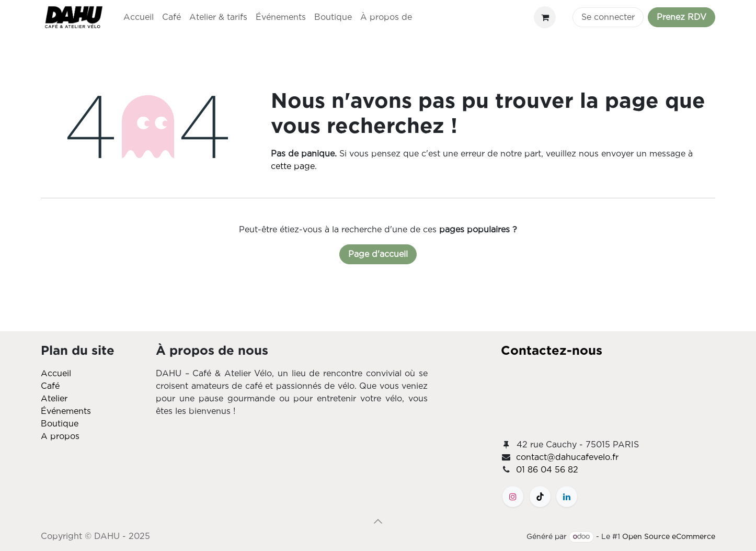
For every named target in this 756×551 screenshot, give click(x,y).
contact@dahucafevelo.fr (567, 457)
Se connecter (608, 17)
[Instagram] (513, 497)
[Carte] (608, 397)
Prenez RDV (681, 17)
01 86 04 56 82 (547, 470)
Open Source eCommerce (669, 537)
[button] (378, 521)
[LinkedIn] (567, 497)
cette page (293, 166)
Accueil (56, 374)
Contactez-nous (552, 351)
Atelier (54, 399)
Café (50, 386)
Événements (66, 411)
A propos (60, 436)
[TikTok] (540, 497)
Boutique (60, 424)
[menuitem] (139, 17)
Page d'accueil (378, 254)
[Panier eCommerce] (545, 17)
